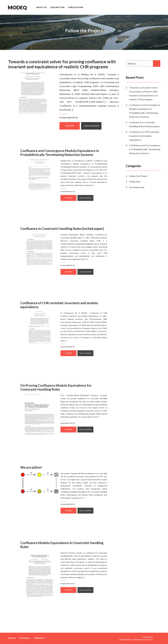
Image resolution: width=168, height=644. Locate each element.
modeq (17, 7)
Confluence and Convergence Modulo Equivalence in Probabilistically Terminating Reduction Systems (61, 158)
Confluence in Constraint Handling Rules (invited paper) (63, 234)
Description (57, 7)
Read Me (69, 125)
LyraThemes (148, 639)
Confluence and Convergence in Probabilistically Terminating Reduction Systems (145, 149)
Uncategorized (137, 187)
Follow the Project (138, 176)
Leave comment (90, 125)
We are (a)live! (39, 473)
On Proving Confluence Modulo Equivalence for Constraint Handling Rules (58, 393)
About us (41, 7)
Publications (76, 7)
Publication (135, 182)
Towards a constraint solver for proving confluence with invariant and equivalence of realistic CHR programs (62, 65)
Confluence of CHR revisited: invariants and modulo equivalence (60, 311)
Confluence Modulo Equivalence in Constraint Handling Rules (62, 552)
